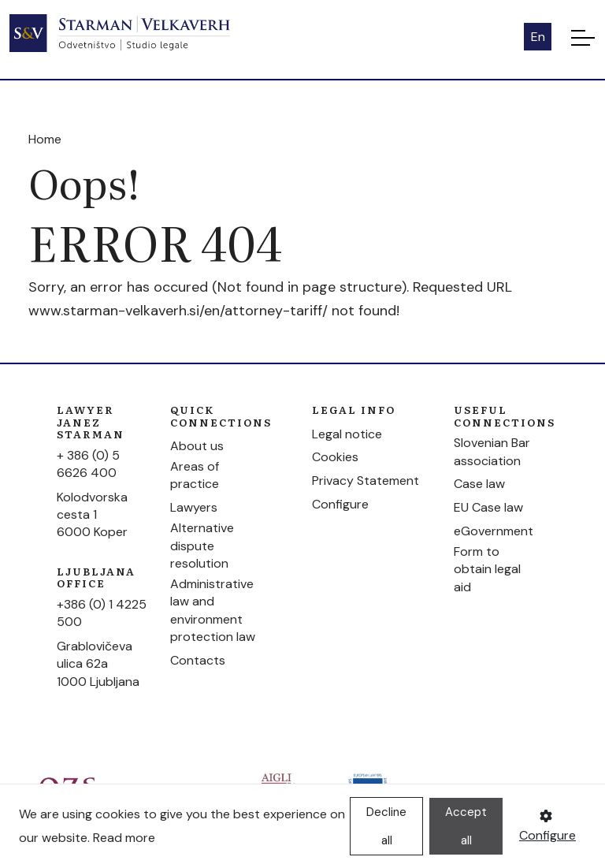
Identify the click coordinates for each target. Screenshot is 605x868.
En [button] (538, 37)
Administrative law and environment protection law (213, 610)
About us (197, 446)
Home (45, 139)
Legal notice (347, 434)
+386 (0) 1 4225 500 (102, 613)
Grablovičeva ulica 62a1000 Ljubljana (98, 664)
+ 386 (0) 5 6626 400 (88, 464)
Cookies (335, 457)
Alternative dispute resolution (202, 546)
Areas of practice (195, 475)
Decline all (386, 826)
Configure (340, 504)
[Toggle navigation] (583, 37)
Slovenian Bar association (492, 451)
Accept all (466, 826)
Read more (124, 838)
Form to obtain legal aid (487, 569)
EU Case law (488, 507)
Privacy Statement (366, 481)
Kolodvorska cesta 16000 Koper (92, 515)
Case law (479, 484)
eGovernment (494, 531)
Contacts (198, 660)
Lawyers (194, 507)
